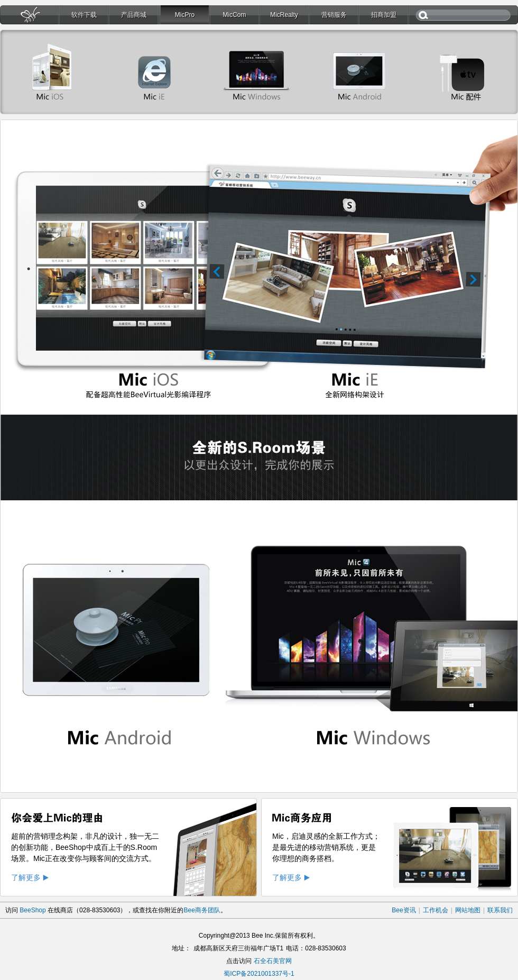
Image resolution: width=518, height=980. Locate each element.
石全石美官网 (273, 961)
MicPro (185, 15)
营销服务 (334, 15)
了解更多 (26, 877)
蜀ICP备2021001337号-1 (259, 974)
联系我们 (500, 910)
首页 (29, 18)
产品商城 (134, 15)
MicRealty (284, 15)
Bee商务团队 (202, 910)
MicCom (235, 15)
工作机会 (436, 910)
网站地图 (468, 910)
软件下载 (84, 15)
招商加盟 (384, 15)
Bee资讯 (404, 910)
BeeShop (33, 910)
